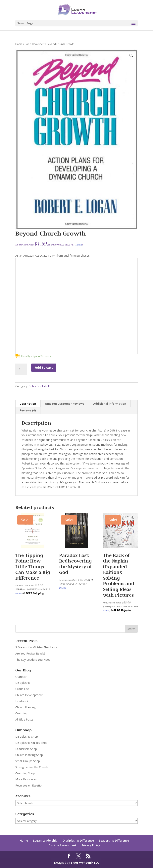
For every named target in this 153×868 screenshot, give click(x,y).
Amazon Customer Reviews (65, 404)
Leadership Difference (114, 840)
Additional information (110, 404)
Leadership (22, 701)
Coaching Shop (25, 773)
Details (79, 245)
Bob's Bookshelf (35, 44)
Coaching (21, 713)
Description (28, 404)
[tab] (28, 404)
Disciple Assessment (62, 845)
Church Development (29, 695)
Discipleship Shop (27, 737)
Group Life (22, 689)
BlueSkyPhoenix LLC (85, 863)
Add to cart (44, 368)
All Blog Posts (24, 719)
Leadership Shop (26, 749)
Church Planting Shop (29, 755)
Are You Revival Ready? (30, 653)
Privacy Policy (91, 845)
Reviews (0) (28, 410)
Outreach (21, 677)
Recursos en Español (29, 785)
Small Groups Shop (28, 761)
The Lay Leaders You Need (33, 660)
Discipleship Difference (78, 840)
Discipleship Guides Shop (31, 743)
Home (19, 44)
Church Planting (25, 707)
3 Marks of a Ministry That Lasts (36, 647)
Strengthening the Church (32, 767)
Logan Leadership (45, 840)
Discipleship (23, 683)
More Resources (26, 779)
